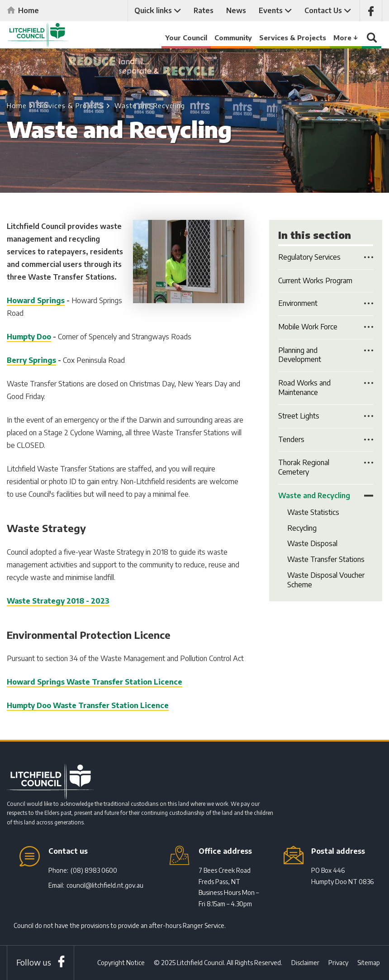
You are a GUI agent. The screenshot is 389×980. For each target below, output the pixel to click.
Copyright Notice (121, 963)
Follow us (34, 962)
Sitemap (369, 963)
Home (28, 10)
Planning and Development (300, 355)
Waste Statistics (313, 512)
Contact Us (323, 10)
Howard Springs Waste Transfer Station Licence (95, 682)
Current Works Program (315, 281)
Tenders (291, 439)
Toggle (369, 257)
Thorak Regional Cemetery (304, 467)
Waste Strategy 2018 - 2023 (58, 601)
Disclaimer (305, 963)
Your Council (186, 38)
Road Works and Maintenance (304, 388)
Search (372, 40)
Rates (204, 10)
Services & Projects (293, 38)
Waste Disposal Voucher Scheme (326, 580)
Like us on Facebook (371, 11)
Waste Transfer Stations (326, 559)
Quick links (153, 10)
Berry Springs (31, 360)
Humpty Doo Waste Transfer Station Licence (88, 705)
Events (271, 10)
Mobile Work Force (308, 327)
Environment (298, 303)
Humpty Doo (29, 337)
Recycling (302, 528)
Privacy (338, 963)
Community (233, 38)
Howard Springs (36, 300)
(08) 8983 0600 (94, 870)
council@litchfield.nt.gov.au (105, 885)
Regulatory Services (309, 257)
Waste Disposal (312, 543)
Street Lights (299, 416)
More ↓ (346, 38)
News (236, 10)
